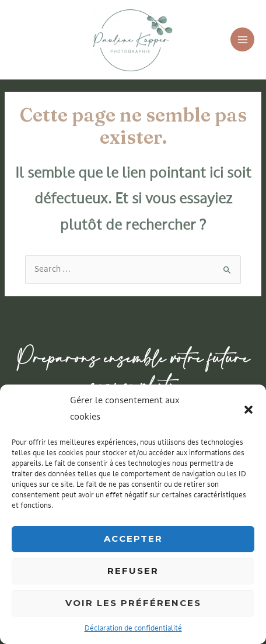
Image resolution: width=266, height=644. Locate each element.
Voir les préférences (133, 603)
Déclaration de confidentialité (133, 629)
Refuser (133, 571)
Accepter (133, 539)
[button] (249, 410)
